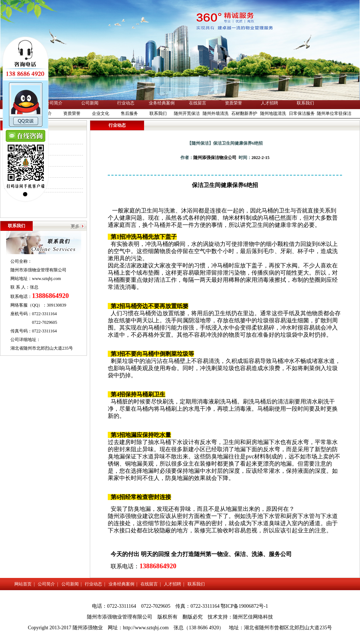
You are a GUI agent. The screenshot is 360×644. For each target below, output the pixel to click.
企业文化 (101, 113)
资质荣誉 (234, 103)
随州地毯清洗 (273, 113)
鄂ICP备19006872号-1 (244, 606)
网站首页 (23, 584)
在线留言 (198, 103)
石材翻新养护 (244, 113)
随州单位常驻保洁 (334, 113)
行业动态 (126, 103)
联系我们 (305, 103)
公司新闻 (90, 103)
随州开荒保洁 (187, 113)
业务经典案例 (162, 103)
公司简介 (54, 103)
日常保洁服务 (302, 113)
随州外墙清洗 (216, 113)
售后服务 (129, 113)
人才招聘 (269, 103)
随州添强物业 (125, 516)
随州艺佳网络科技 (253, 617)
